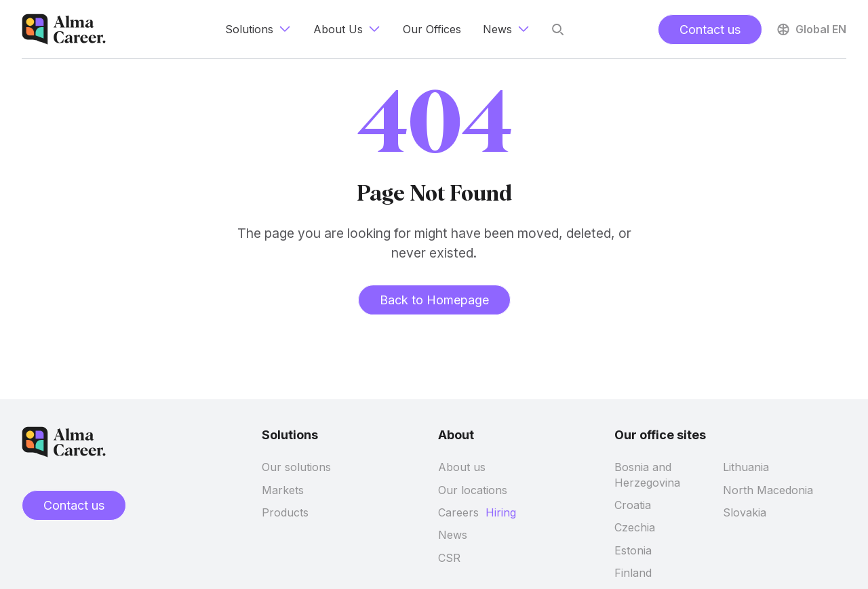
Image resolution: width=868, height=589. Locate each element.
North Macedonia (768, 490)
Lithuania (746, 467)
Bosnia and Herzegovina (647, 474)
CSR (449, 558)
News (453, 535)
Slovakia (745, 512)
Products (285, 512)
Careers (458, 512)
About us (462, 467)
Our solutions (296, 467)
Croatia (633, 505)
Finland (633, 573)
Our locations (473, 490)
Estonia (633, 550)
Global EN (811, 29)
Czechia (635, 527)
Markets (283, 490)
